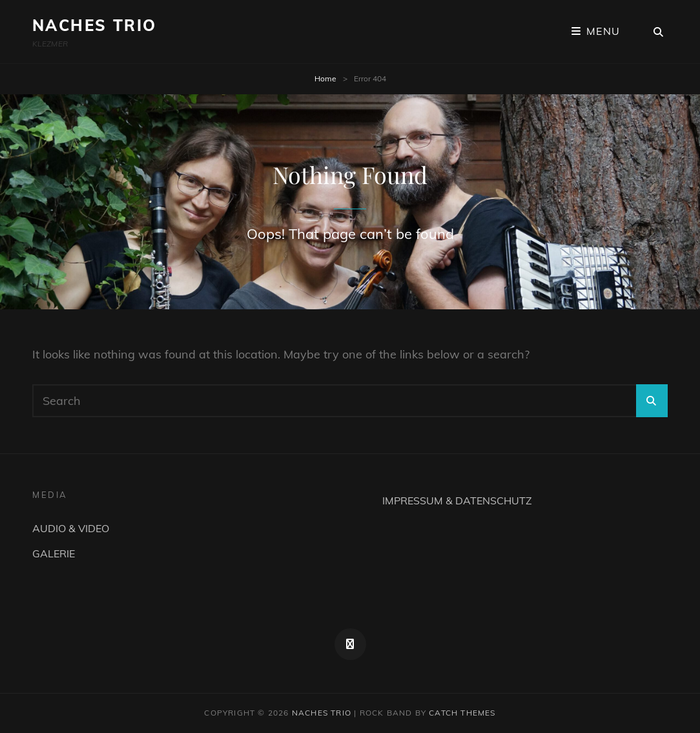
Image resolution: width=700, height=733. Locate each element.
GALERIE (54, 553)
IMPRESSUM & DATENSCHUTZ (457, 501)
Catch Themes (462, 713)
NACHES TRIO (94, 25)
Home (325, 78)
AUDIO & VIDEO (71, 528)
